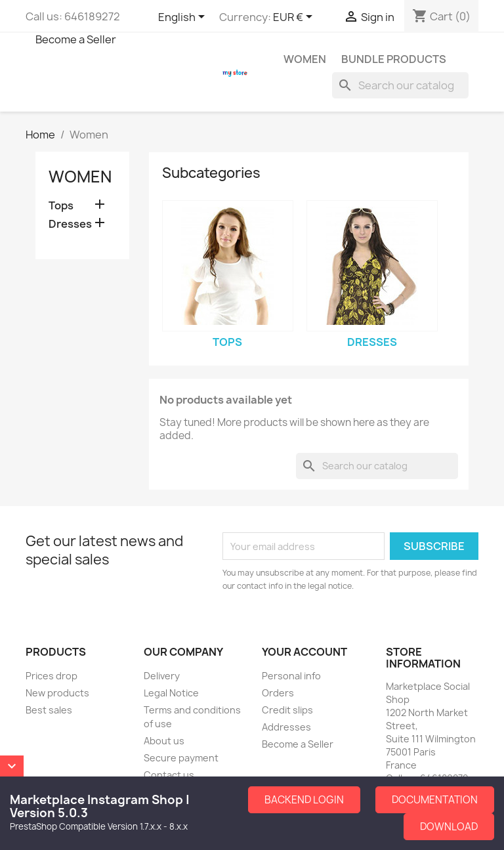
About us (164, 741)
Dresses (70, 224)
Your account (304, 652)
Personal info (291, 676)
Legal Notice (171, 693)
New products (57, 693)
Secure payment (181, 758)
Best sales (49, 710)
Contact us (169, 775)
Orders (278, 693)
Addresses (286, 727)
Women (305, 59)
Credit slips (287, 710)
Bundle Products (394, 59)
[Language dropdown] (184, 18)
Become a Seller (76, 39)
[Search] (400, 85)
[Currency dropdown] (295, 18)
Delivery (162, 676)
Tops (61, 206)
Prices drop (52, 676)
